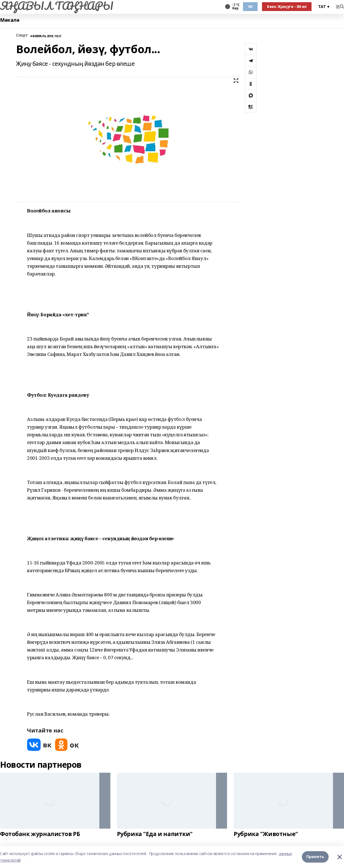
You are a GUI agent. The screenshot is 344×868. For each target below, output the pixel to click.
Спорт (22, 35)
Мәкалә (10, 20)
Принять (315, 857)
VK (250, 6)
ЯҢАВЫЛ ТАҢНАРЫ (57, 6)
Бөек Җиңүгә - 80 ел (287, 6)
